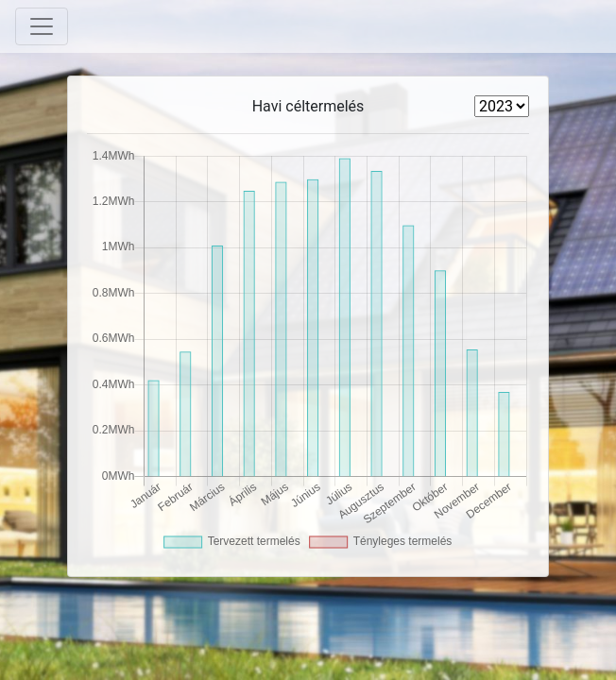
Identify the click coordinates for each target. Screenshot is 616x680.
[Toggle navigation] (42, 26)
